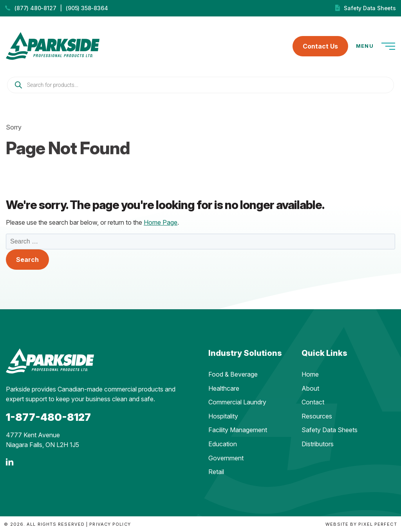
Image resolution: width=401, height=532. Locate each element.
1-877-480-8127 (48, 417)
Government (226, 458)
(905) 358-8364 (87, 8)
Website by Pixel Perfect (361, 524)
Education (223, 444)
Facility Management (238, 430)
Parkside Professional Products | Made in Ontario (53, 46)
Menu (376, 46)
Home (310, 374)
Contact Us (320, 46)
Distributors (318, 444)
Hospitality (223, 416)
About (310, 388)
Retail (216, 472)
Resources (317, 416)
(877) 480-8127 (35, 8)
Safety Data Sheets (370, 8)
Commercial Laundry (237, 402)
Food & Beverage (233, 374)
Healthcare (224, 388)
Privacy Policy (110, 524)
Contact (313, 402)
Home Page (161, 222)
